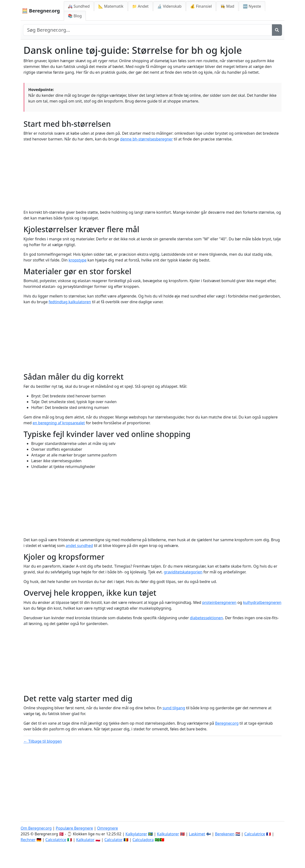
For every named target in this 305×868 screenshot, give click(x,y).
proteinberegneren (219, 602)
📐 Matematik (111, 6)
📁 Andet (140, 6)
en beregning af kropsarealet (59, 423)
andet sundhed (79, 546)
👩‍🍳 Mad (227, 6)
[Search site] (148, 30)
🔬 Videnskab (170, 6)
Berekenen (225, 834)
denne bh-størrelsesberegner (147, 139)
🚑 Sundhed (79, 6)
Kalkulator (85, 840)
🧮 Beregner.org (41, 11)
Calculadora (143, 840)
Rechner (28, 840)
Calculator (113, 840)
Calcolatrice (56, 840)
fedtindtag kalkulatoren (70, 302)
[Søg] (277, 30)
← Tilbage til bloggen (43, 741)
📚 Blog (75, 16)
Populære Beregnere (74, 828)
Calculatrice (255, 834)
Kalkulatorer (168, 834)
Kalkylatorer (136, 834)
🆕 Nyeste (252, 6)
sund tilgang (174, 708)
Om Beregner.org (36, 828)
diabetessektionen (206, 618)
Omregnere (108, 828)
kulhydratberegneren (262, 602)
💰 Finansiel (201, 6)
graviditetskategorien (183, 572)
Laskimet (197, 834)
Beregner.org (227, 723)
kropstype (78, 260)
